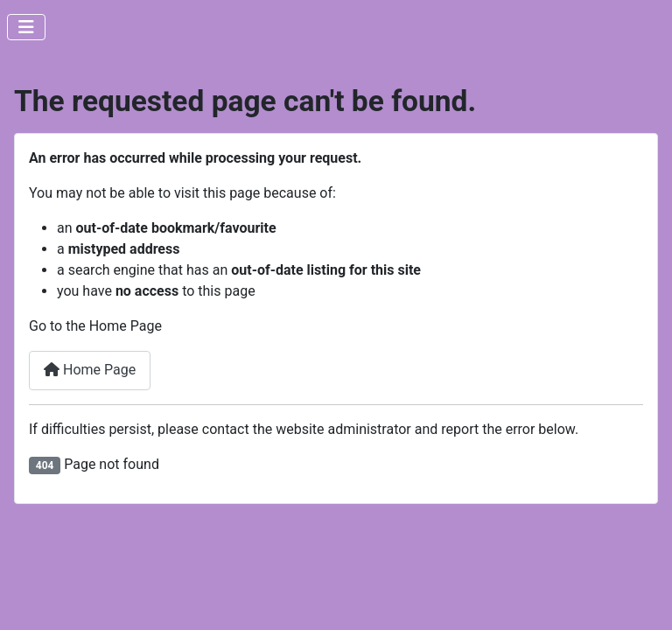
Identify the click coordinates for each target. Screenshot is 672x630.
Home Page (90, 370)
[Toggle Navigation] (26, 27)
